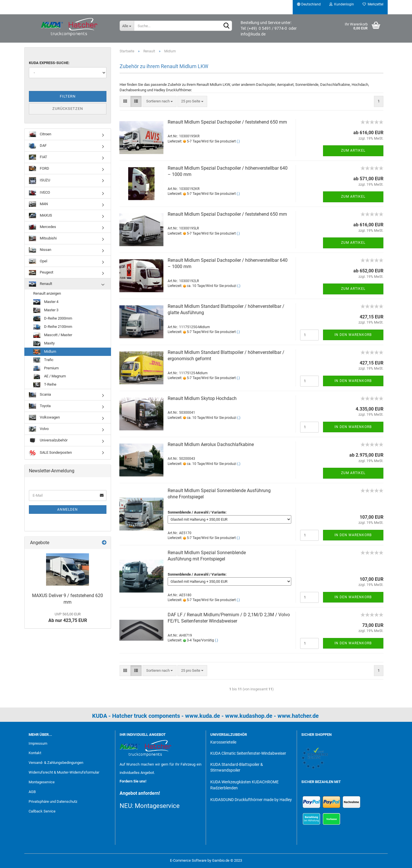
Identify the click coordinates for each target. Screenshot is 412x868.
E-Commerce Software (188, 860)
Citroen (40, 134)
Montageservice (42, 782)
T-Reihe (45, 385)
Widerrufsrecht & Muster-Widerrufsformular (64, 772)
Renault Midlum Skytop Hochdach (202, 398)
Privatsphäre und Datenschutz (53, 801)
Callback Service (42, 811)
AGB (32, 792)
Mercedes (42, 227)
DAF (38, 146)
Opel (38, 261)
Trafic (43, 360)
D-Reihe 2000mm (53, 319)
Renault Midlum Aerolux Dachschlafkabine (211, 444)
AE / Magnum (49, 377)
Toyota (40, 406)
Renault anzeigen (47, 293)
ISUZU (39, 180)
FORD (39, 169)
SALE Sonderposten (50, 453)
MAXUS (40, 216)
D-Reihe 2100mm (53, 327)
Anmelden (68, 510)
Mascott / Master (53, 335)
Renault (40, 284)
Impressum (38, 743)
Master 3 (46, 310)
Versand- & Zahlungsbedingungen (56, 763)
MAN (38, 204)
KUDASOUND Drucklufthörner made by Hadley (251, 800)
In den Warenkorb (353, 335)
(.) (238, 141)
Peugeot (41, 273)
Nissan (40, 250)
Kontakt (35, 753)
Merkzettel (373, 4)
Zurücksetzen (68, 109)
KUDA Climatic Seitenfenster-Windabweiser (248, 753)
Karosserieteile (223, 742)
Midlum (45, 352)
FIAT (38, 157)
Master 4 (46, 302)
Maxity (44, 343)
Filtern (68, 96)
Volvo (39, 429)
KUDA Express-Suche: (49, 63)
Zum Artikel (353, 150)
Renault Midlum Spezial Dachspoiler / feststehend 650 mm (227, 122)
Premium (46, 368)
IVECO (39, 193)
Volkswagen (44, 418)
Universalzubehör (48, 440)
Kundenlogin (342, 4)
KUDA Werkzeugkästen (231, 782)
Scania (40, 395)
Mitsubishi (43, 238)
